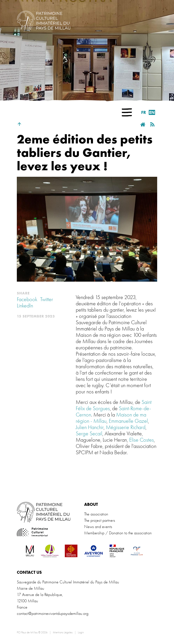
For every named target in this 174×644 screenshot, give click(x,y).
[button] (127, 112)
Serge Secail (89, 434)
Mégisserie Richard (126, 427)
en (152, 112)
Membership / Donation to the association (118, 533)
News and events (98, 527)
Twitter (47, 299)
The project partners (100, 520)
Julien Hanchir (90, 427)
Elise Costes (141, 440)
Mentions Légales (63, 632)
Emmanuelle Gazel (128, 421)
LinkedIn (25, 306)
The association (96, 514)
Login (81, 632)
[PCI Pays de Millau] (44, 21)
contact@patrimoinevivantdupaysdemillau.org (53, 613)
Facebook (27, 299)
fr (144, 112)
